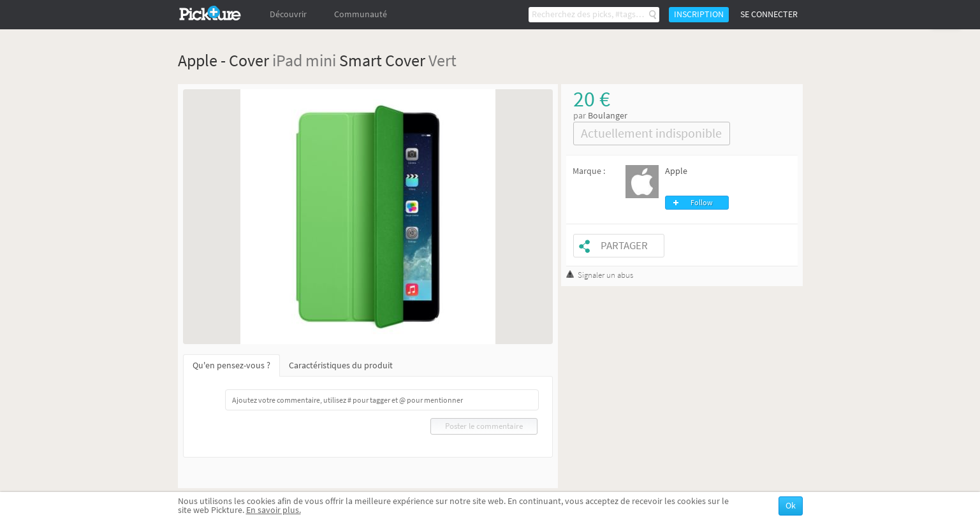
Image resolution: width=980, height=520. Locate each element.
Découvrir (288, 14)
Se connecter (769, 14)
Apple (676, 171)
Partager (624, 246)
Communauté (361, 14)
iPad (287, 60)
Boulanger (608, 116)
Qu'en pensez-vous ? (231, 365)
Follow (702, 203)
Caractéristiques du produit (341, 365)
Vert (442, 60)
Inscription (699, 14)
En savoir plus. (274, 510)
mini (321, 60)
